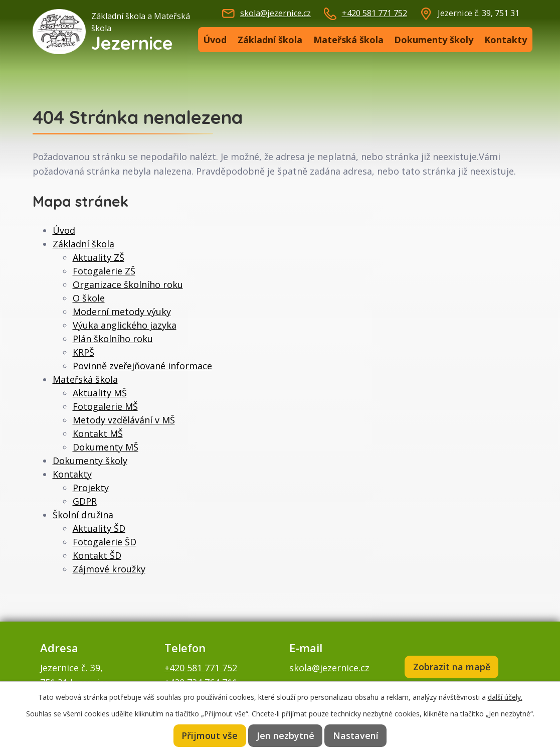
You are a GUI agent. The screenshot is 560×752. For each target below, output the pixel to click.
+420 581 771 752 (375, 13)
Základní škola (270, 40)
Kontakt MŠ (98, 433)
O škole (89, 298)
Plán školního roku (113, 339)
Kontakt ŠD (97, 555)
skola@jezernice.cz (275, 13)
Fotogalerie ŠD (105, 542)
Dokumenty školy (434, 40)
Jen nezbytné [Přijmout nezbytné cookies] (286, 735)
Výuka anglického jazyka (125, 325)
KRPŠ (83, 352)
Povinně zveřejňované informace (142, 366)
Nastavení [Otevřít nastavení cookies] (355, 735)
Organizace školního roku (128, 284)
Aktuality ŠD (99, 528)
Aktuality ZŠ (99, 257)
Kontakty (506, 40)
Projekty (91, 488)
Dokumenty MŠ (106, 447)
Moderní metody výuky (122, 312)
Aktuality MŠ (100, 393)
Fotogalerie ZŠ (104, 271)
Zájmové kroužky (109, 569)
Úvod (215, 40)
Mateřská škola (348, 40)
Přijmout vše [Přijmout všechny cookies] (211, 735)
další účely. (505, 697)
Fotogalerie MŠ (105, 406)
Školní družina (83, 515)
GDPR (85, 501)
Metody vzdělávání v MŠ (124, 420)
